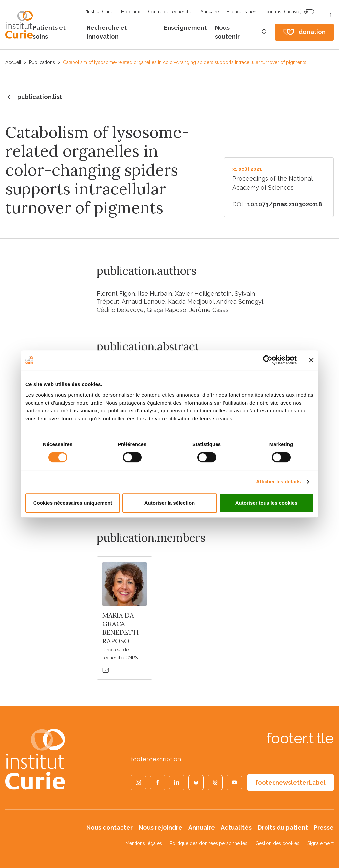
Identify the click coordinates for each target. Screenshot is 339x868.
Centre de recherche (170, 12)
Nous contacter (110, 827)
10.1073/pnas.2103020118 (285, 204)
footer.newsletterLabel (291, 782)
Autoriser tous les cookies (266, 503)
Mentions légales (144, 843)
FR (329, 15)
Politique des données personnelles (209, 843)
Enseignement (185, 28)
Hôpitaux (131, 12)
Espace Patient (242, 12)
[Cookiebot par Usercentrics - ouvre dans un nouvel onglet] (268, 360)
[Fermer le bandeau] (311, 360)
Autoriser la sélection (170, 503)
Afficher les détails (278, 482)
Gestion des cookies (277, 843)
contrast (284, 12)
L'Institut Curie (98, 12)
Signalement (320, 843)
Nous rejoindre (161, 827)
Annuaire (210, 12)
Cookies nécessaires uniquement (73, 503)
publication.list (34, 97)
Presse (324, 827)
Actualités (236, 827)
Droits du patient (283, 827)
